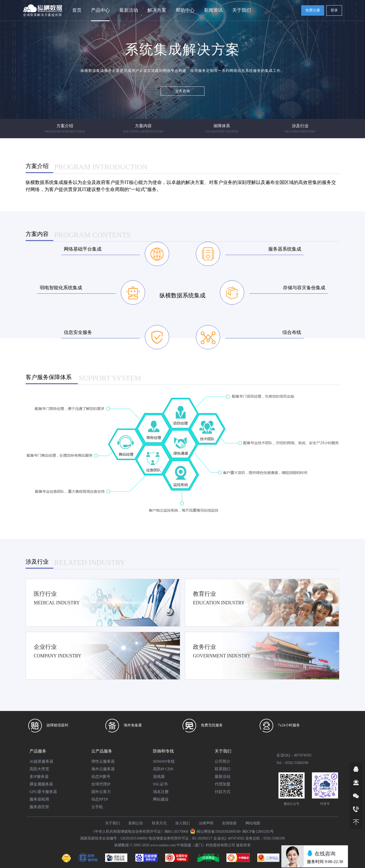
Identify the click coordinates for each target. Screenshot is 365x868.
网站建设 (161, 799)
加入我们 (182, 823)
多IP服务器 (39, 777)
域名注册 (161, 792)
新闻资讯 (213, 10)
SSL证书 (160, 784)
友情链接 (229, 823)
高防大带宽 (39, 769)
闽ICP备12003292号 (258, 832)
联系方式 (159, 823)
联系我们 (223, 769)
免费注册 (313, 10)
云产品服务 (102, 751)
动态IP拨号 (101, 777)
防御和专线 (163, 751)
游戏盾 (159, 777)
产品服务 (38, 751)
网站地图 (253, 823)
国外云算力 (101, 792)
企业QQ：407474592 (294, 755)
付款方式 (223, 792)
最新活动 (129, 10)
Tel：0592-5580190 (292, 763)
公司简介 (223, 761)
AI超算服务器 (41, 761)
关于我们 (223, 751)
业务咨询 (182, 91)
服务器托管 (39, 807)
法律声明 (206, 823)
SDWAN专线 (164, 761)
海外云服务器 (103, 769)
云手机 (97, 807)
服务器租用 (39, 799)
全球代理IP (101, 784)
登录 (334, 10)
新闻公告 (136, 823)
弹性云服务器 (103, 761)
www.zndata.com (163, 845)
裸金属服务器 (41, 784)
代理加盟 (223, 784)
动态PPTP (100, 799)
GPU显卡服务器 (43, 792)
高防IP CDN (163, 769)
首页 (77, 10)
